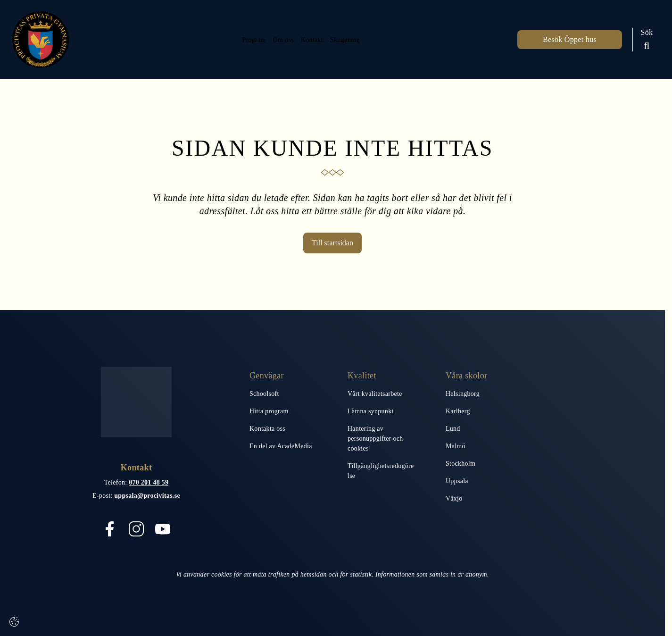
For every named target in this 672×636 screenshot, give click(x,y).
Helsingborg (463, 394)
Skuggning (349, 39)
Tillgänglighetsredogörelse (381, 471)
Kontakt (311, 39)
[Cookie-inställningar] (14, 622)
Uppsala (457, 481)
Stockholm (460, 464)
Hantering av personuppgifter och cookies (375, 439)
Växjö (454, 498)
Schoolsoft (264, 394)
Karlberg (458, 411)
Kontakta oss (267, 429)
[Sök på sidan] (647, 40)
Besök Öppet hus (570, 39)
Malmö (456, 446)
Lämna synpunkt (371, 411)
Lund (453, 429)
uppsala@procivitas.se (147, 496)
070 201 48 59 (149, 482)
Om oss (276, 39)
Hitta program (269, 411)
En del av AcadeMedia (281, 446)
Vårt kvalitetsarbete (375, 394)
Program (242, 39)
